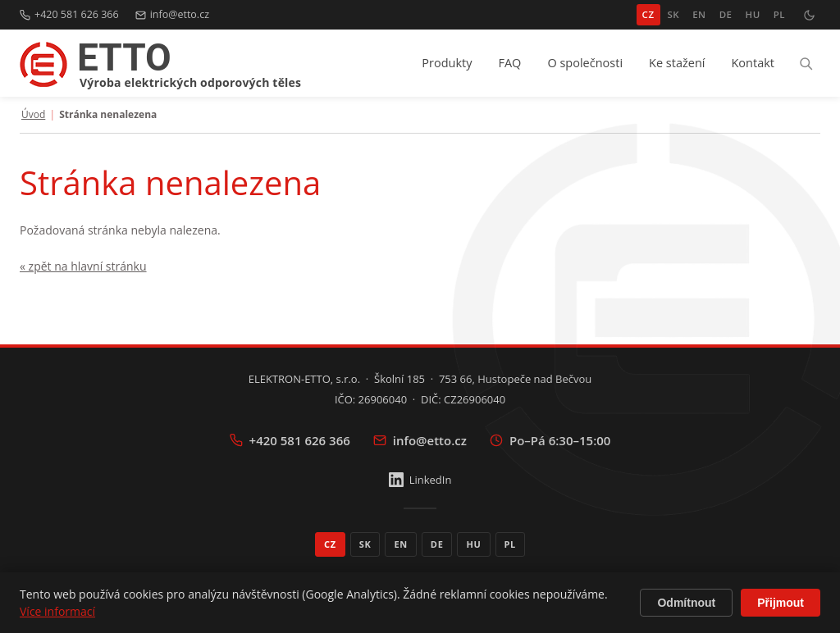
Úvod (33, 115)
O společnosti (585, 63)
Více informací (57, 611)
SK (674, 14)
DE (726, 14)
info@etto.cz (172, 14)
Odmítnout (686, 603)
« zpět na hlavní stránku (83, 266)
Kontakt (753, 63)
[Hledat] (806, 63)
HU (752, 14)
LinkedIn (420, 480)
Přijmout (781, 603)
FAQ (509, 63)
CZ (648, 14)
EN (699, 14)
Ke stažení (677, 63)
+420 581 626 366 (69, 14)
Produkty (447, 63)
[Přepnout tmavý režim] (809, 15)
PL (779, 14)
